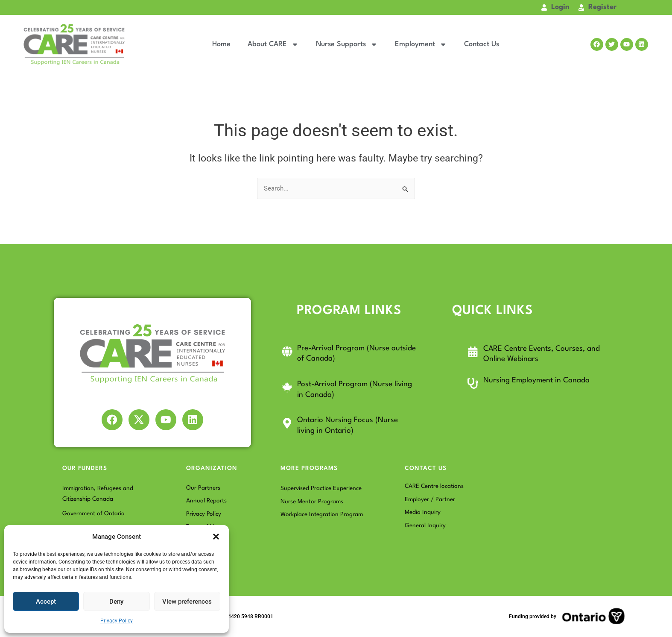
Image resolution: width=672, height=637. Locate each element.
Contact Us (482, 44)
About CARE (273, 44)
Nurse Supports (347, 44)
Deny (116, 602)
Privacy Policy (117, 621)
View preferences (187, 602)
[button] (216, 537)
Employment (421, 44)
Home (221, 44)
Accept (46, 602)
